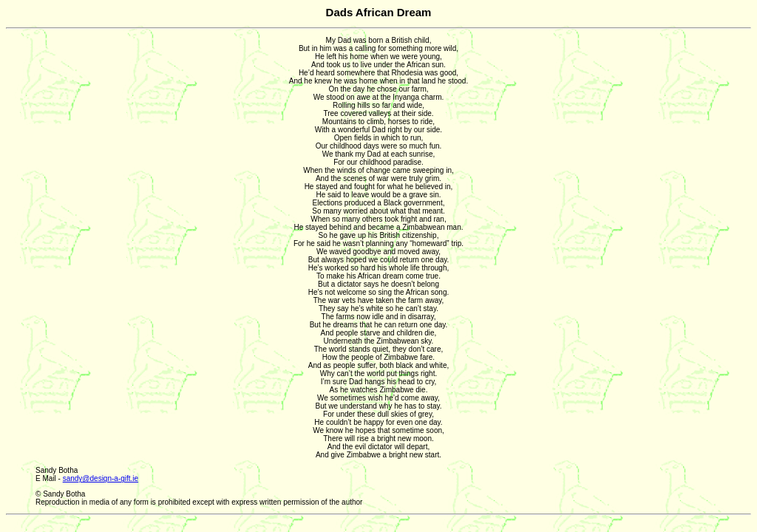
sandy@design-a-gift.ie (101, 478)
